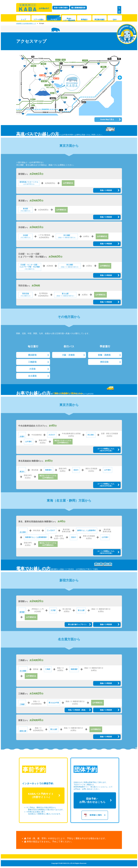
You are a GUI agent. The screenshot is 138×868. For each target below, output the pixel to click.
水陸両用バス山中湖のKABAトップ (26, 23)
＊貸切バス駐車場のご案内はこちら (67, 393)
